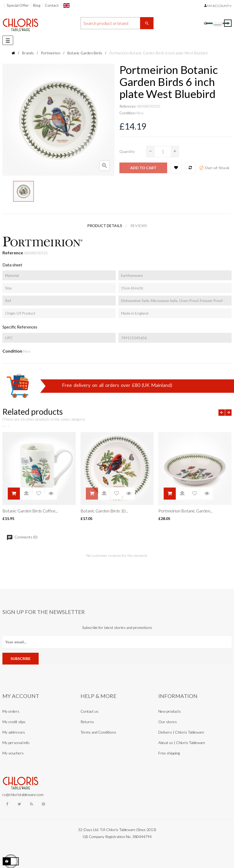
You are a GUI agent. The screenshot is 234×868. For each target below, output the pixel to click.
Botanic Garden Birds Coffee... (30, 511)
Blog (37, 5)
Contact (52, 5)
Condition (127, 113)
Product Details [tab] (105, 226)
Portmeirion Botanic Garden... (185, 511)
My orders (11, 711)
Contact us (89, 711)
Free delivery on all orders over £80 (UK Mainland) (117, 385)
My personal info (16, 743)
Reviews (139, 226)
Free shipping (169, 753)
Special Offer (18, 5)
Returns (87, 722)
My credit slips (14, 722)
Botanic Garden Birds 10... (104, 511)
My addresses (14, 732)
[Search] (117, 23)
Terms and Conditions (98, 732)
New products (170, 711)
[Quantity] (163, 152)
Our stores (168, 722)
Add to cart (143, 168)
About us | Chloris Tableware (182, 743)
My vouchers (13, 753)
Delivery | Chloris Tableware (181, 732)
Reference (128, 106)
